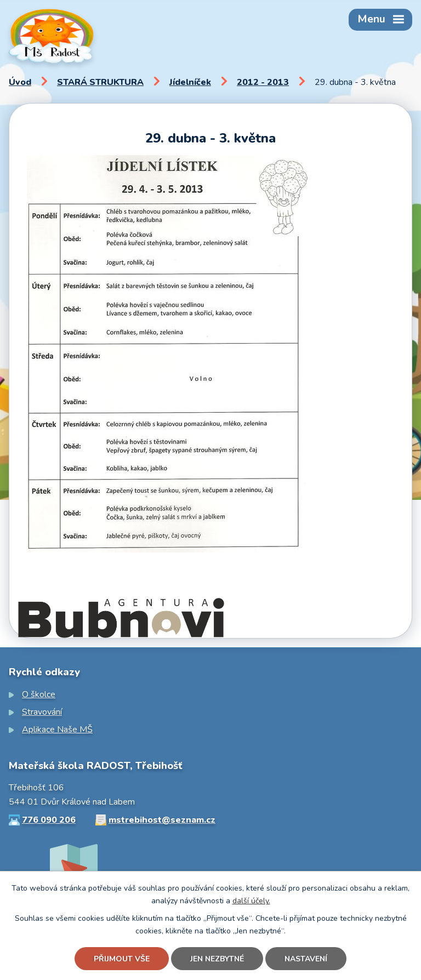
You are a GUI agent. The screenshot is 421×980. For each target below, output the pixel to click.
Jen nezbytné (217, 959)
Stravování (42, 712)
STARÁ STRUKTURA (100, 82)
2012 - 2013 (263, 82)
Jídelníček (190, 82)
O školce (39, 694)
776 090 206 (49, 820)
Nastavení (306, 959)
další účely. (251, 901)
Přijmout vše (122, 959)
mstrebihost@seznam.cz (162, 820)
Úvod (20, 82)
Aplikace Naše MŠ (57, 730)
